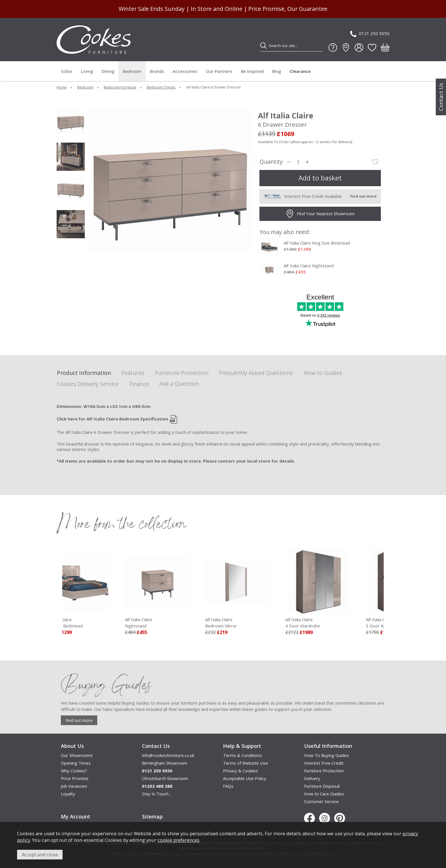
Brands (157, 71)
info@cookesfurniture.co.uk (168, 755)
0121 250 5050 (370, 34)
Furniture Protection (182, 373)
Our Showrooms (77, 755)
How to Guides (323, 373)
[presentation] (63, 577)
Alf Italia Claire (99, 623)
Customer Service (321, 801)
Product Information (84, 373)
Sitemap (152, 816)
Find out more (79, 720)
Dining (108, 71)
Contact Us (441, 97)
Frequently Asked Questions (256, 373)
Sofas (67, 71)
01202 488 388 (157, 786)
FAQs (228, 786)
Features (133, 373)
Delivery (312, 778)
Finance (139, 384)
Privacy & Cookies (240, 771)
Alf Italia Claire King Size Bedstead (317, 243)
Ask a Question (179, 384)
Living (87, 71)
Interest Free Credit (324, 763)
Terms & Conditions (242, 755)
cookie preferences (178, 840)
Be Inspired (252, 71)
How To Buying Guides (327, 755)
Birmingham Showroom (165, 763)
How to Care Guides (324, 794)
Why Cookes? (74, 771)
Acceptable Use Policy (245, 778)
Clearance (300, 71)
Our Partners (219, 71)
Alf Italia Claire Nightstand (309, 266)
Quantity (271, 162)
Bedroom (132, 71)
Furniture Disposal (322, 786)
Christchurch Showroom (165, 778)
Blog (277, 71)
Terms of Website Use (245, 763)
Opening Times (76, 763)
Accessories (185, 71)
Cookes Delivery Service (88, 384)
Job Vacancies (74, 786)
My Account (76, 816)
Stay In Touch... (156, 794)
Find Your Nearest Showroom (320, 214)
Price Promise (75, 778)
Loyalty (68, 794)
